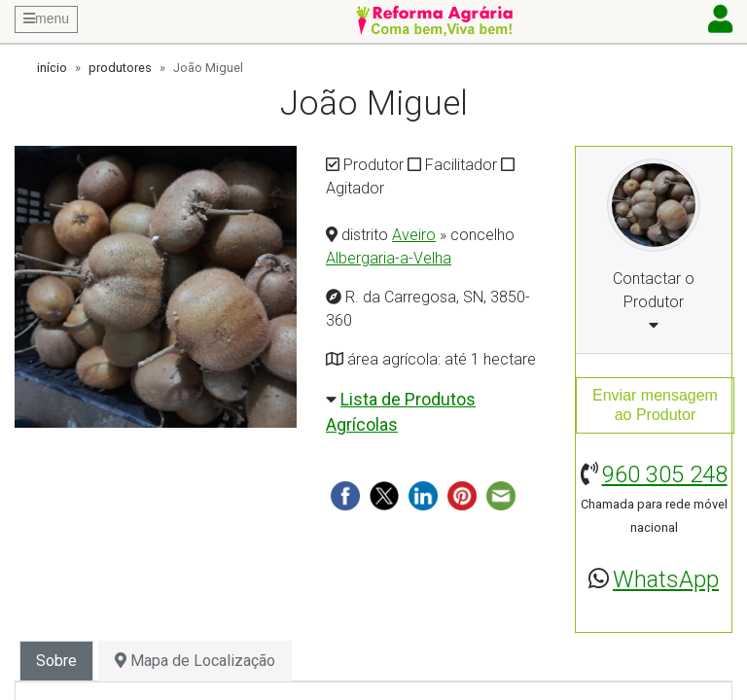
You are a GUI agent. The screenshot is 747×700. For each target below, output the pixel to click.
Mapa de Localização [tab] (195, 661)
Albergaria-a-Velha (389, 258)
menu (46, 18)
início (52, 68)
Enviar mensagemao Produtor (655, 405)
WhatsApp (666, 579)
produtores (120, 68)
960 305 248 (665, 474)
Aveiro (414, 235)
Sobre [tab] (56, 661)
